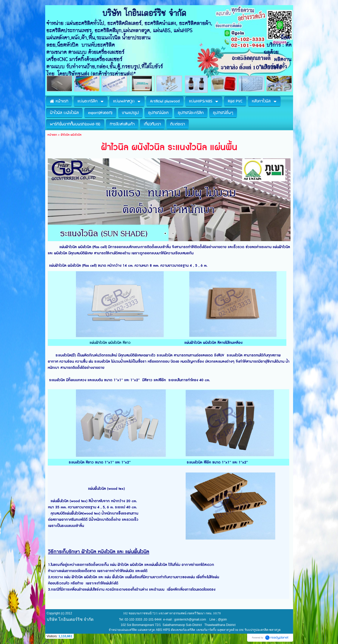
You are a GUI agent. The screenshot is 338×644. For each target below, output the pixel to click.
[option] (169, 200)
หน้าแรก (52, 135)
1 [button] (165, 233)
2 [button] (173, 233)
